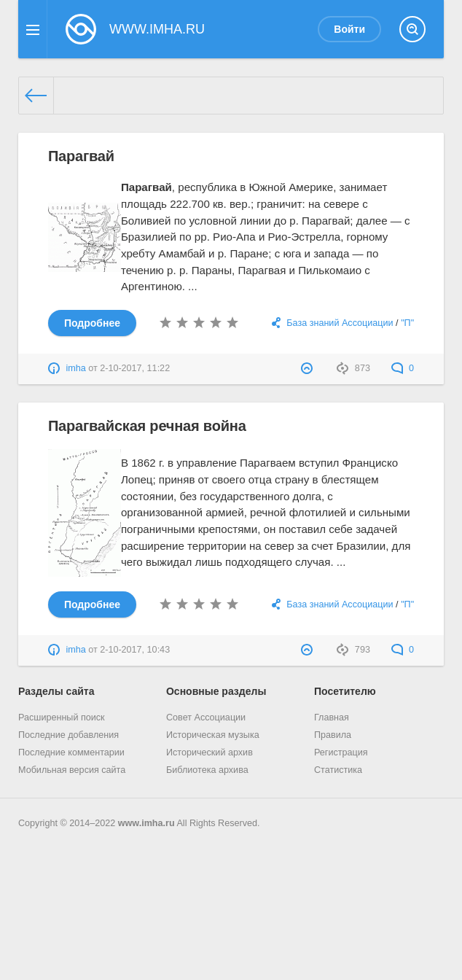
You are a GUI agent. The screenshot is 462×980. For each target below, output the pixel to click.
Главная (332, 717)
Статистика (338, 770)
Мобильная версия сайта (72, 770)
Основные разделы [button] (216, 691)
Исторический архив (210, 752)
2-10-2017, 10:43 (135, 650)
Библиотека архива (207, 770)
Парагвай (81, 156)
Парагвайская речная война (147, 426)
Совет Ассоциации (206, 717)
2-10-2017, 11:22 (135, 368)
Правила (333, 735)
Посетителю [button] (345, 691)
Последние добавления (68, 735)
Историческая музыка (213, 735)
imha (75, 368)
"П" (407, 323)
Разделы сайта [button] (56, 691)
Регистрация (341, 752)
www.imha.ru (146, 823)
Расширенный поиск (62, 717)
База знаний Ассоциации (340, 323)
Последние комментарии (71, 752)
